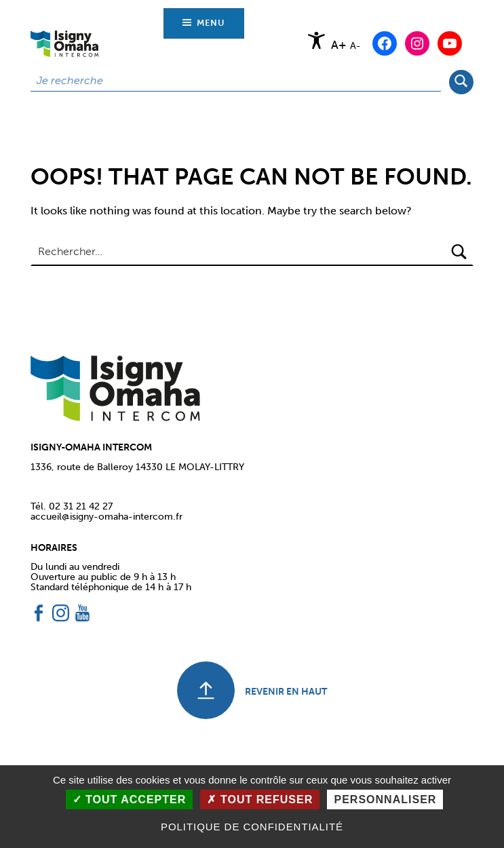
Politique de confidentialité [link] (252, 827)
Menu (211, 23)
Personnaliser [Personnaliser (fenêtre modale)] (385, 799)
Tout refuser (260, 799)
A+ (339, 45)
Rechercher (461, 81)
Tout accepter (130, 799)
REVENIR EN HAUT (286, 691)
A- (355, 45)
